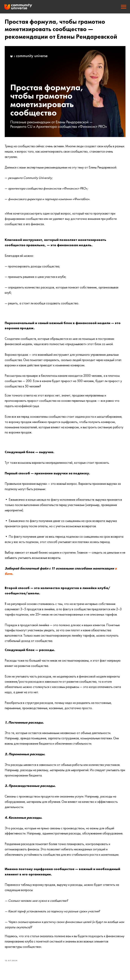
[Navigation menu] (124, 7)
